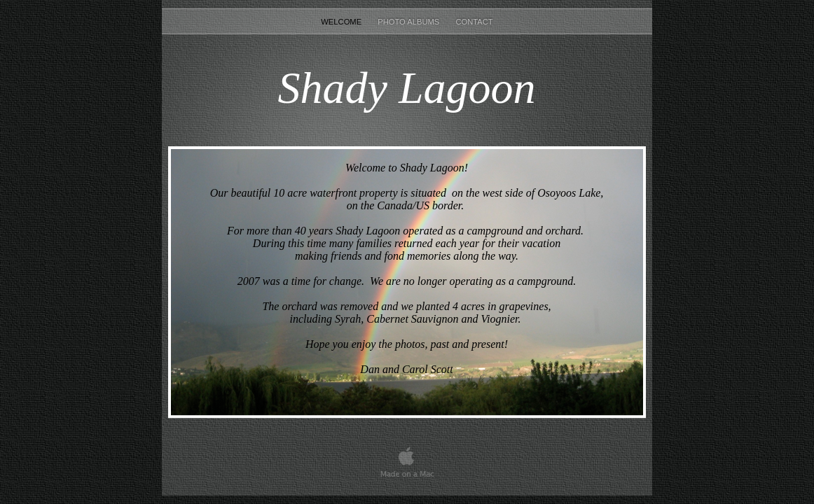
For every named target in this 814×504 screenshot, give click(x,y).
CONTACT (474, 22)
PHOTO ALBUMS (409, 22)
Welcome (342, 22)
